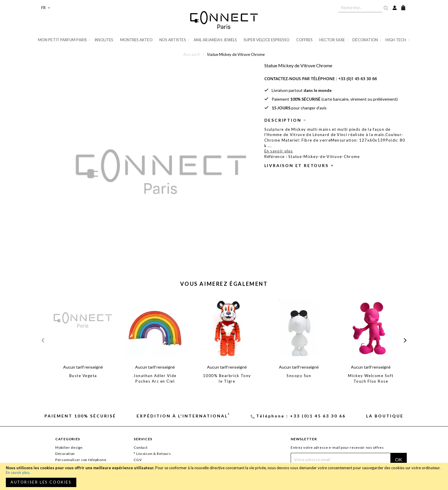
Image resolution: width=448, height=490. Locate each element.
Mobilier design (69, 447)
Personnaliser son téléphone (81, 460)
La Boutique (385, 416)
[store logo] (224, 20)
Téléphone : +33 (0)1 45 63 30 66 (301, 416)
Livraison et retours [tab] (297, 165)
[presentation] (405, 340)
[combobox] (360, 8)
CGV (138, 460)
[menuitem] (64, 40)
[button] (46, 8)
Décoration (65, 454)
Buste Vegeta (83, 376)
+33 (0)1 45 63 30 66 (358, 79)
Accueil (192, 54)
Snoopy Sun (299, 376)
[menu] (224, 40)
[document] (224, 476)
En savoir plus (18, 472)
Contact (141, 447)
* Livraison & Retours (152, 454)
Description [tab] (283, 120)
